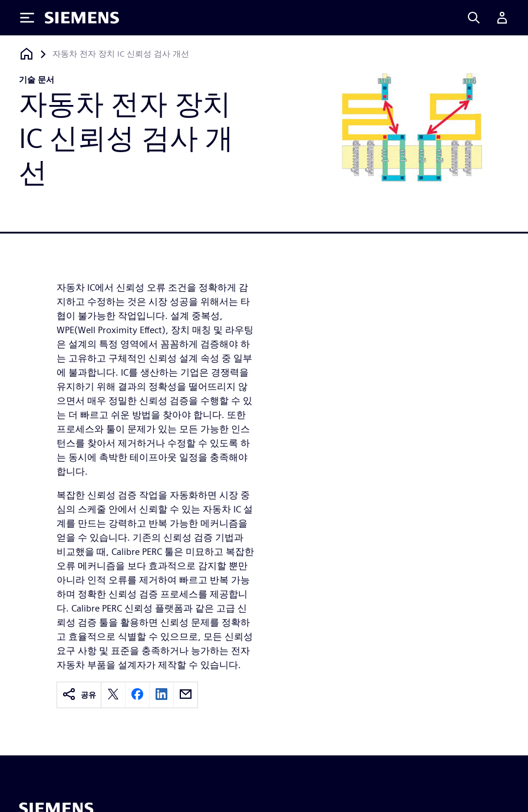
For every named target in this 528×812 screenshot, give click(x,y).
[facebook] (137, 695)
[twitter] (113, 695)
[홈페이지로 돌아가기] (27, 54)
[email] (186, 695)
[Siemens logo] (82, 18)
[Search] (474, 18)
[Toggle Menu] (27, 18)
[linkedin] (161, 695)
